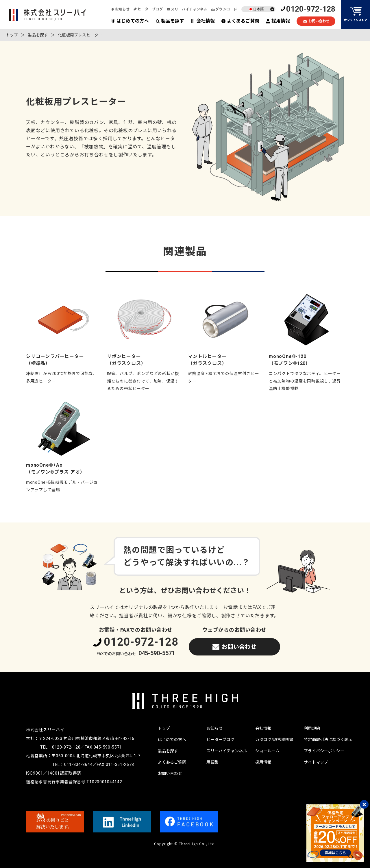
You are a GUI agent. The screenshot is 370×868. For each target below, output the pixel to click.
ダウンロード (224, 9)
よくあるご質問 (240, 21)
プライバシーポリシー (324, 751)
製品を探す (170, 21)
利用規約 (312, 728)
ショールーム (267, 751)
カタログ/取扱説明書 (274, 740)
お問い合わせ (316, 21)
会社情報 (203, 21)
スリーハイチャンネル (187, 9)
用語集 (212, 762)
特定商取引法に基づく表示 (328, 740)
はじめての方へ (130, 21)
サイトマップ (316, 762)
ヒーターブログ (148, 9)
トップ (12, 35)
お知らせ (120, 9)
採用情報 (278, 21)
